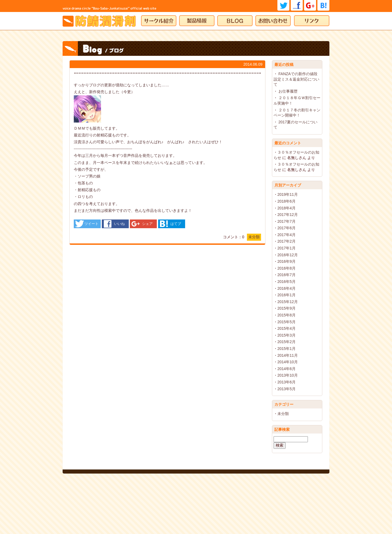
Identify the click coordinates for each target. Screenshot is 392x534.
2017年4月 (287, 235)
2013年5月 (287, 389)
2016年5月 (287, 282)
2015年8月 (287, 315)
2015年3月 (287, 335)
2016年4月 (287, 288)
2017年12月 (288, 215)
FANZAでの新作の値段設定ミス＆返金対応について (296, 79)
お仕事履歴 (288, 91)
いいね (119, 224)
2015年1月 (287, 349)
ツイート (91, 224)
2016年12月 (288, 255)
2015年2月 (287, 342)
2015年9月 (287, 308)
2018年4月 (287, 208)
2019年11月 (288, 194)
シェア (147, 224)
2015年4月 (287, 328)
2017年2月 (287, 241)
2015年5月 (287, 322)
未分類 (254, 237)
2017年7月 (287, 221)
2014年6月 (287, 369)
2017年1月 (287, 248)
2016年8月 (287, 268)
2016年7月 (287, 275)
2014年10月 (288, 362)
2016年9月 (287, 261)
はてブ (176, 224)
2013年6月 (287, 382)
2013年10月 (288, 375)
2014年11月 (288, 355)
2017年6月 (287, 228)
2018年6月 (287, 201)
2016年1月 (287, 295)
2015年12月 (288, 302)
